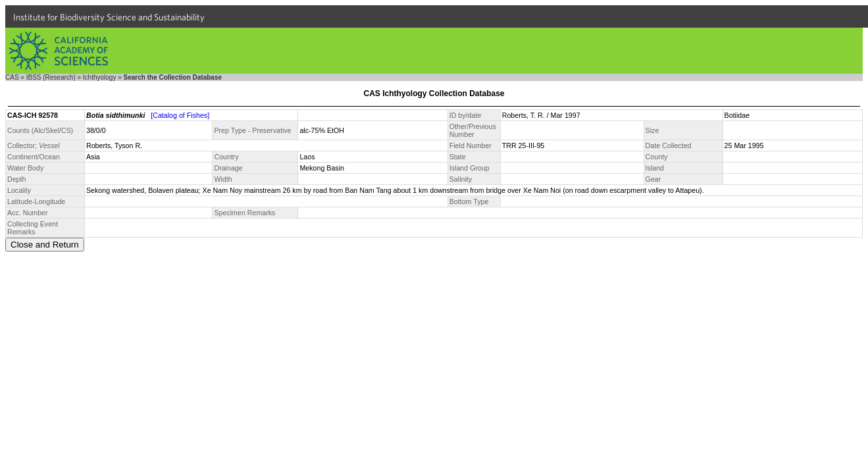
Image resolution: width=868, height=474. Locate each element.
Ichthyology (100, 77)
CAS (12, 77)
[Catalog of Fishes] (180, 115)
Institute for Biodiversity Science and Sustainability (109, 17)
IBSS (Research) (51, 77)
